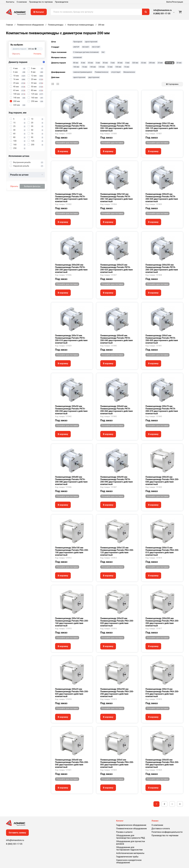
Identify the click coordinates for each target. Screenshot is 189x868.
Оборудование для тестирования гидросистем (129, 848)
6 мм (98, 63)
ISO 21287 (96, 47)
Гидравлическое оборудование (131, 825)
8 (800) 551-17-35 (162, 14)
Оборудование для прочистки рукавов (131, 843)
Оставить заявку (17, 833)
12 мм (110, 67)
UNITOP (76, 47)
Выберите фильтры (32, 186)
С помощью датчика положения (86, 52)
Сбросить (16, 54)
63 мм (90, 63)
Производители (62, 2)
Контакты (10, 2)
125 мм (102, 67)
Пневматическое (101, 72)
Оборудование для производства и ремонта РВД (131, 837)
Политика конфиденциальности (167, 832)
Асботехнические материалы (130, 853)
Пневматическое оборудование (131, 829)
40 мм (120, 63)
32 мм (143, 63)
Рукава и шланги (124, 832)
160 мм (76, 67)
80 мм (76, 63)
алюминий (77, 57)
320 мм (135, 63)
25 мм (160, 63)
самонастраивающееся (83, 72)
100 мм (118, 67)
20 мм (179, 63)
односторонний (91, 42)
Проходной (78, 42)
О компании (22, 2)
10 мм (127, 67)
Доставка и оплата (161, 829)
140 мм (93, 67)
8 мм (83, 63)
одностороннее (79, 77)
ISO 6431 (86, 47)
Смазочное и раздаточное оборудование (129, 861)
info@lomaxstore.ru (163, 10)
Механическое (129, 72)
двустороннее (94, 77)
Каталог (39, 12)
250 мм (152, 63)
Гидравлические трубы (127, 857)
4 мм (127, 63)
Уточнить (37, 54)
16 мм (84, 67)
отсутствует (116, 72)
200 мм (168, 63)
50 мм (105, 63)
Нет (103, 52)
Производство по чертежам (41, 2)
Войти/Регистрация (175, 2)
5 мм (113, 63)
